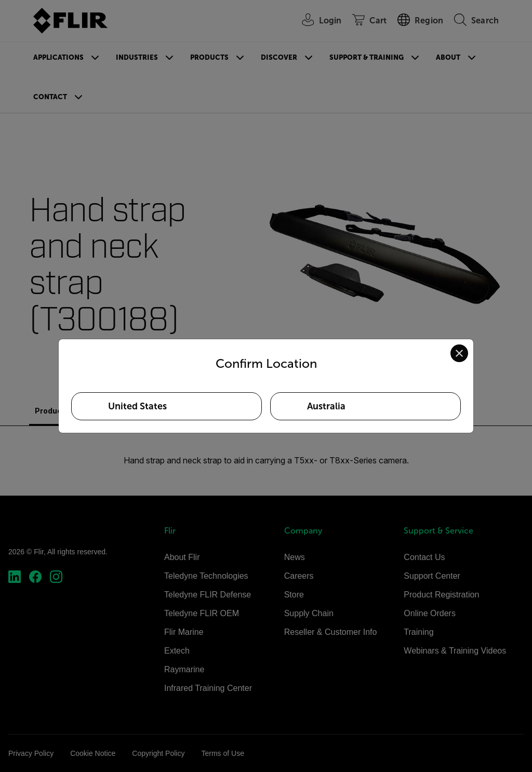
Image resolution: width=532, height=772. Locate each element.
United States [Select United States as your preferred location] (137, 406)
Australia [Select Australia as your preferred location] (326, 406)
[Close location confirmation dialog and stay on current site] (459, 353)
